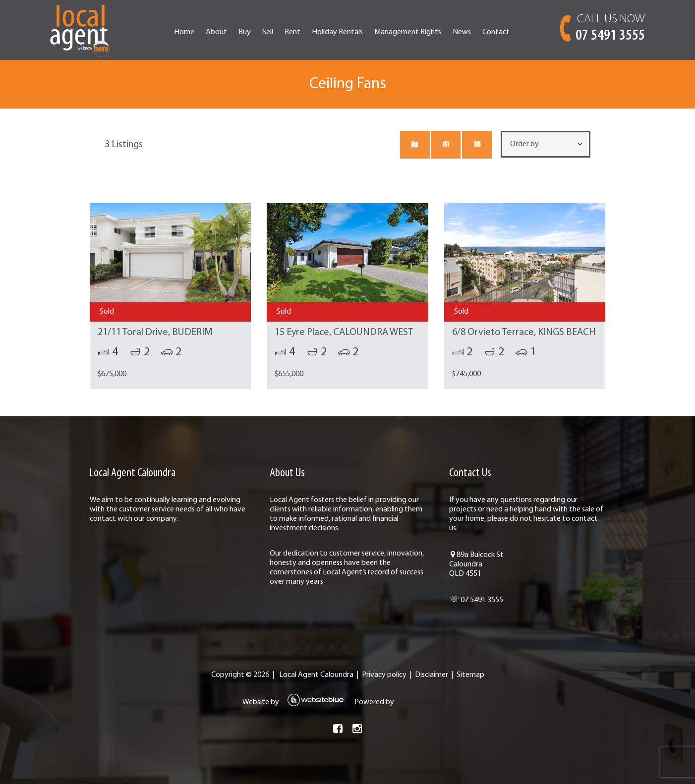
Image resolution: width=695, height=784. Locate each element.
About (216, 32)
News (462, 32)
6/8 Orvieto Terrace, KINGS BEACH (524, 333)
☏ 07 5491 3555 (476, 600)
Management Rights (408, 32)
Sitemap (470, 675)
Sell (268, 32)
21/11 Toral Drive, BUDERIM (155, 333)
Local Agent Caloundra (316, 675)
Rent (292, 32)
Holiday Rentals (337, 32)
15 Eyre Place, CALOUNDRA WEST (344, 333)
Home (184, 32)
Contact (496, 32)
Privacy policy (384, 675)
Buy (245, 32)
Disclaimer (432, 675)
